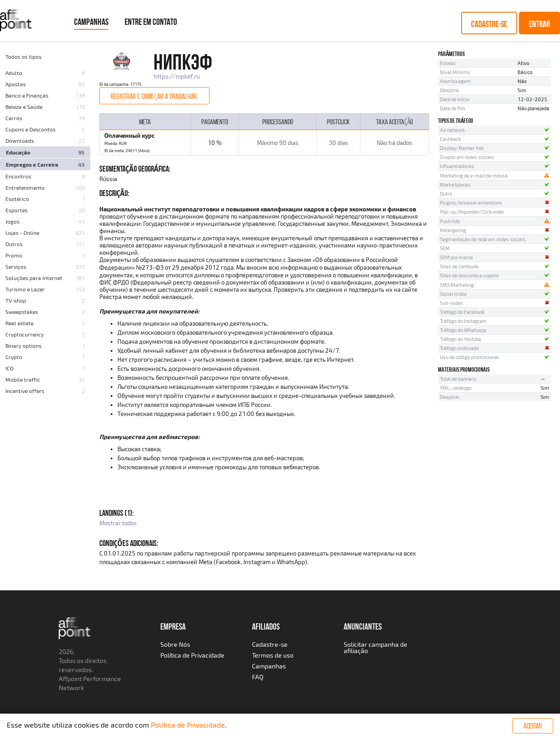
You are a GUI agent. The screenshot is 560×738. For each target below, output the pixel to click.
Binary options (23, 346)
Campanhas (91, 22)
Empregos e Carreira (32, 164)
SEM (445, 248)
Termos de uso (273, 655)
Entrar (539, 24)
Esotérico (17, 199)
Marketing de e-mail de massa (474, 175)
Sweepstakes (22, 312)
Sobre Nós (175, 644)
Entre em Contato (151, 22)
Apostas (16, 84)
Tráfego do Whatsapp (463, 330)
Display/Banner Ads (462, 148)
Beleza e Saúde (24, 107)
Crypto (14, 357)
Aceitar (533, 726)
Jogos (12, 221)
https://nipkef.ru (177, 76)
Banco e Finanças (27, 95)
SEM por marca (456, 257)
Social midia (453, 294)
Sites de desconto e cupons (469, 275)
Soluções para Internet (34, 278)
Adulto (14, 73)
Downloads (20, 140)
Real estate (19, 323)
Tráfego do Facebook (462, 312)
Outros (14, 244)
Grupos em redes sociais (467, 157)
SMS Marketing (457, 285)
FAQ (258, 677)
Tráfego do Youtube (461, 339)
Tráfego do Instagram (463, 321)
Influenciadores (457, 166)
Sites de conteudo (459, 266)
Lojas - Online (22, 233)
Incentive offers (25, 391)
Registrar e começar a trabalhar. (154, 96)
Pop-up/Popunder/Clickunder (472, 212)
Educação (18, 152)
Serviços (16, 266)
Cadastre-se (489, 24)
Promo (14, 255)
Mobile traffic (23, 379)
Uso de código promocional (469, 357)
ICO (9, 368)
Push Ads (450, 221)
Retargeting (453, 230)
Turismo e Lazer (25, 289)
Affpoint (70, 679)
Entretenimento (25, 187)
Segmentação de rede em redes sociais (483, 239)
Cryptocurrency (25, 334)
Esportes (16, 210)
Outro (446, 194)
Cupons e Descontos (30, 129)
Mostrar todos (118, 523)
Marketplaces (455, 184)
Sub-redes (451, 303)
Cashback (450, 139)
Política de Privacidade (192, 655)
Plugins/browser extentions (471, 203)
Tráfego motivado (459, 348)
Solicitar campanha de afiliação (376, 647)
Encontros (18, 176)
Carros (14, 118)
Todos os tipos (23, 56)
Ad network (453, 130)
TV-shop (16, 300)
